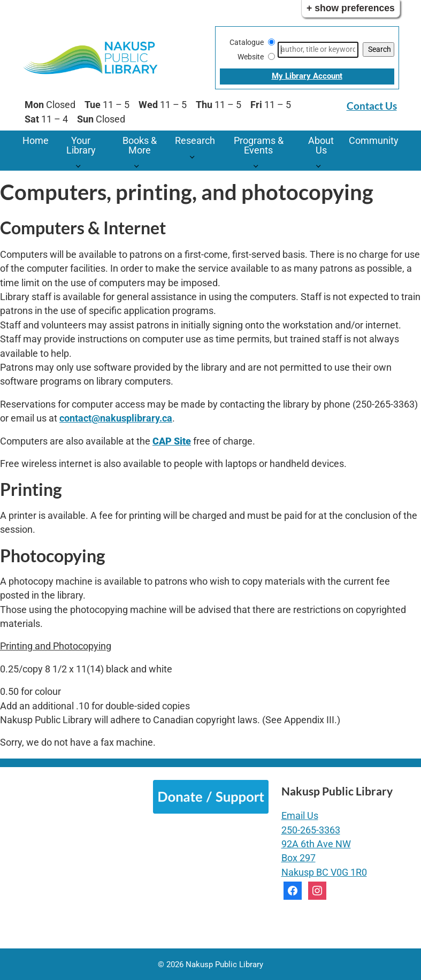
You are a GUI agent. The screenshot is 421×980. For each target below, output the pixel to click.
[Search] (318, 50)
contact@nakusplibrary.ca (116, 418)
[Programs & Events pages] (259, 166)
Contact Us (372, 106)
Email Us (300, 816)
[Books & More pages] (139, 166)
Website (251, 57)
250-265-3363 (311, 830)
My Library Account (307, 76)
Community (374, 141)
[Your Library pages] (81, 166)
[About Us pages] (321, 166)
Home (36, 141)
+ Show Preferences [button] (351, 8)
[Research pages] (195, 156)
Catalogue (247, 42)
